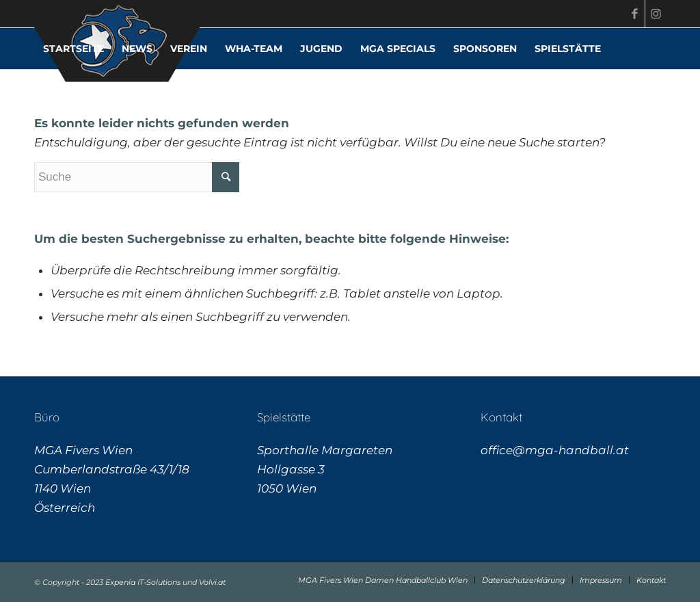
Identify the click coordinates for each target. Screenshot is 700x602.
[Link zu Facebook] (635, 14)
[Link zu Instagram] (656, 14)
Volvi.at (212, 582)
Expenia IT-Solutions (143, 582)
